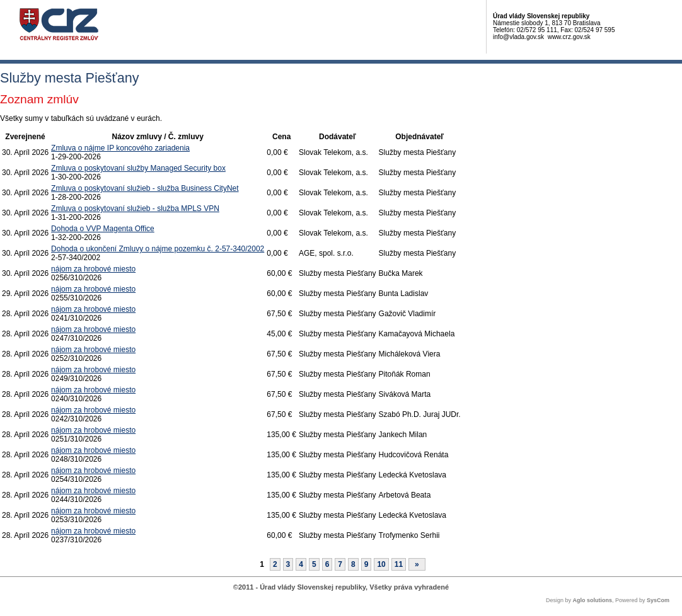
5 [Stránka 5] (314, 564)
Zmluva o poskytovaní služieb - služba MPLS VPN (135, 208)
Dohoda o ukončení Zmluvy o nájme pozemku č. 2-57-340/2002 (158, 249)
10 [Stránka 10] (381, 564)
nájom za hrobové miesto (93, 269)
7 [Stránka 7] (340, 564)
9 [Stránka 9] (367, 564)
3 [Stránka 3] (288, 564)
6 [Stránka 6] (327, 564)
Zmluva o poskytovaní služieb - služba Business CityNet (145, 188)
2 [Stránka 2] (275, 564)
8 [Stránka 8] (353, 564)
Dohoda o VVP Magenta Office (103, 229)
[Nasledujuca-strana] (417, 564)
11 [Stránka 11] (399, 564)
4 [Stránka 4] (301, 564)
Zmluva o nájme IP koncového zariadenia (120, 148)
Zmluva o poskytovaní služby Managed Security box (138, 168)
